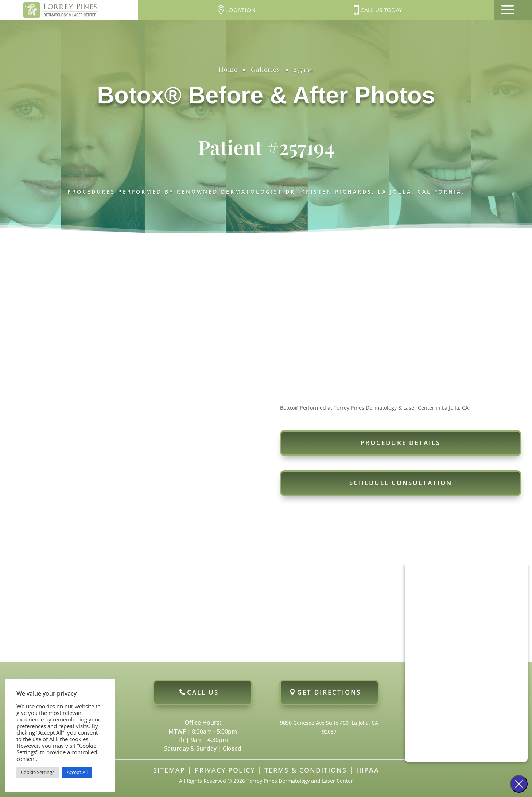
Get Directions (329, 692)
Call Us (203, 692)
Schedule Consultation (401, 483)
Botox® (139, 95)
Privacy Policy (225, 770)
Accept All (77, 772)
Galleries (265, 69)
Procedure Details (401, 443)
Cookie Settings (38, 772)
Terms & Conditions (306, 770)
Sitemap (169, 770)
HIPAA (368, 770)
